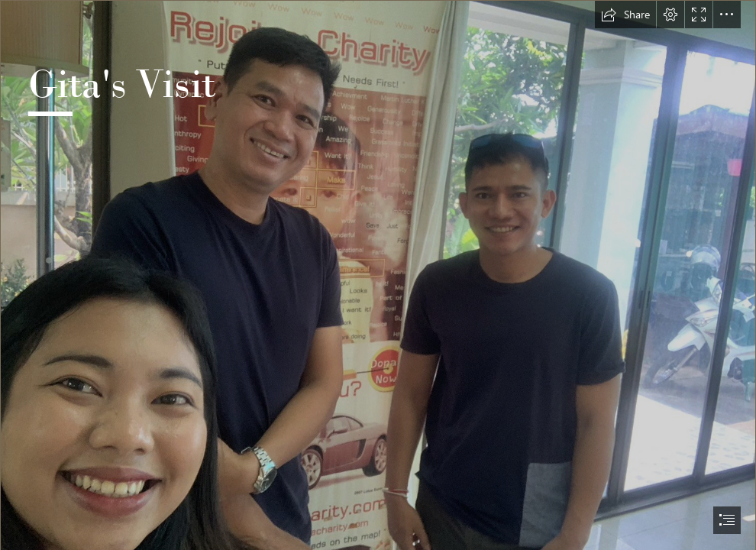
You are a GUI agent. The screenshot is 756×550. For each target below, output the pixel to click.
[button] (625, 15)
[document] (378, 275)
